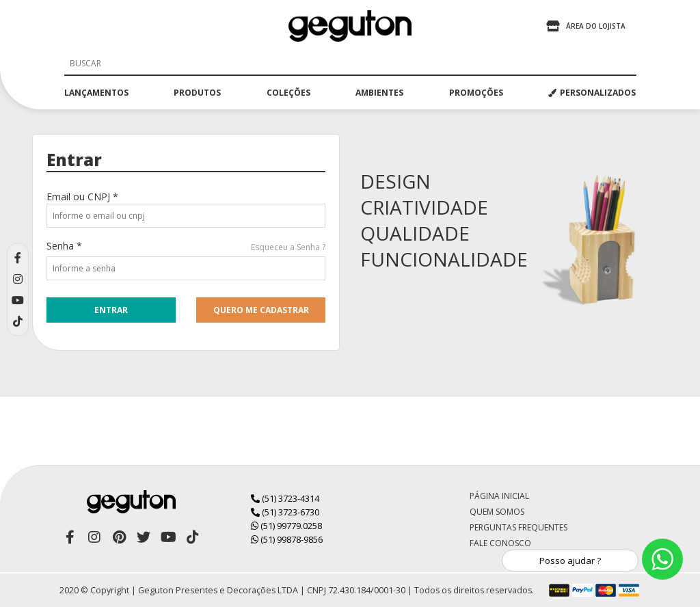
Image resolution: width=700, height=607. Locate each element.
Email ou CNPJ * (82, 197)
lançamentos (96, 93)
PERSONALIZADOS (592, 93)
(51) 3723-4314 (285, 498)
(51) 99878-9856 (287, 539)
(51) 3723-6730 (285, 512)
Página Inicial (499, 496)
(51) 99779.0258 (286, 526)
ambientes (379, 93)
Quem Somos (497, 512)
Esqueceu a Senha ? (288, 247)
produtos (197, 93)
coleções (288, 93)
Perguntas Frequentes (519, 527)
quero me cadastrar (261, 310)
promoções (476, 93)
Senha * (64, 246)
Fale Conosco (500, 543)
